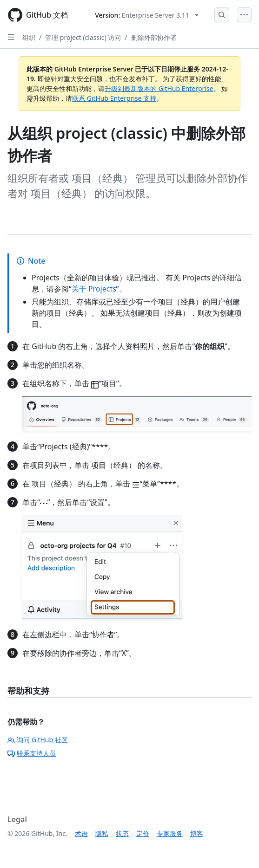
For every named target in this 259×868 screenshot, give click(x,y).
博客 (197, 833)
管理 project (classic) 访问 (83, 37)
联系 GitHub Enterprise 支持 (114, 98)
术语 (81, 833)
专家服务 (170, 833)
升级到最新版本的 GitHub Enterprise (159, 88)
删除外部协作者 (154, 37)
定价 (143, 833)
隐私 (102, 833)
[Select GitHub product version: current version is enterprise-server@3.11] (147, 15)
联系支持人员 (32, 753)
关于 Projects (94, 289)
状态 (122, 833)
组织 (29, 37)
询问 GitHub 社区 (38, 740)
